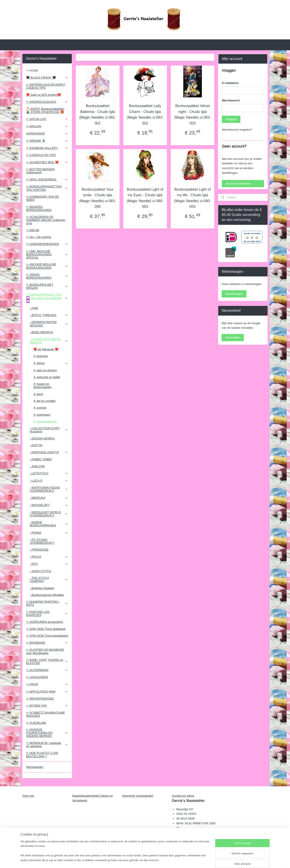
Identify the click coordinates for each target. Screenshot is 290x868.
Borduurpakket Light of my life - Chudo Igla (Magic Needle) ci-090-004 (192, 198)
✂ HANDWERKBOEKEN (47, 244)
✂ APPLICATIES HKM (47, 692)
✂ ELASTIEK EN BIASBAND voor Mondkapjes (45, 651)
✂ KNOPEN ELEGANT (47, 102)
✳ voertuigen (42, 415)
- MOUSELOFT (49, 505)
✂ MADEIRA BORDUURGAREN (39, 208)
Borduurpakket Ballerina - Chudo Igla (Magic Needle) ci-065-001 (98, 115)
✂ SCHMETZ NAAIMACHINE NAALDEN (45, 714)
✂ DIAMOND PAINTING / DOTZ (47, 603)
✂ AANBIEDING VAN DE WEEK (42, 198)
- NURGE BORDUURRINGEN (49, 524)
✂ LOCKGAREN (37, 677)
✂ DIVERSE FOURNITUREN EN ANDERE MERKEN (47, 733)
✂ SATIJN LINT (47, 119)
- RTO (49, 564)
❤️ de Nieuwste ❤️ (46, 349)
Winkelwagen (234, 294)
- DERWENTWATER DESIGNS (49, 324)
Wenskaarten (35, 767)
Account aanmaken (238, 183)
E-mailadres (230, 83)
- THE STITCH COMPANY (49, 579)
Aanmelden (233, 337)
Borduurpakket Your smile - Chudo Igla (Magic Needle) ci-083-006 (98, 198)
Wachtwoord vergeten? (237, 130)
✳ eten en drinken (45, 370)
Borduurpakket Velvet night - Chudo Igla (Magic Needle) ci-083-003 (192, 115)
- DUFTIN (36, 445)
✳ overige (40, 408)
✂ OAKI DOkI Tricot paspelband (47, 636)
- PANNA (49, 533)
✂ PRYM (47, 684)
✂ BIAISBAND (47, 643)
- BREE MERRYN (41, 332)
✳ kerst (38, 394)
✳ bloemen (41, 356)
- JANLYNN (37, 466)
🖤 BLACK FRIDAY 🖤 (47, 78)
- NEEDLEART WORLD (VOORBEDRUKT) (49, 514)
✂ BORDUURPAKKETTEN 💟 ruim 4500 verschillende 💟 (47, 298)
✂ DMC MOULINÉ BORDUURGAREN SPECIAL (47, 254)
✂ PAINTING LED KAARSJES (47, 613)
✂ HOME (32, 71)
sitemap (134, 860)
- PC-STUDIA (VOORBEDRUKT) (42, 541)
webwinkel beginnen (157, 860)
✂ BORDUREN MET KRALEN (47, 286)
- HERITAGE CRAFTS (49, 452)
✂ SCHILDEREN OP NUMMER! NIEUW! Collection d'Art (46, 220)
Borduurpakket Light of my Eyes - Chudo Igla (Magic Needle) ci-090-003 (145, 198)
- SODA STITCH (40, 571)
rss (142, 860)
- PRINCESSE (39, 550)
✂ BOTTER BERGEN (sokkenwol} (40, 171)
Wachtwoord (231, 100)
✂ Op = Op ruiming (39, 237)
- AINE (34, 308)
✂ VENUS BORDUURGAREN (47, 276)
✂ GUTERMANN (47, 670)
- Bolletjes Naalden (42, 588)
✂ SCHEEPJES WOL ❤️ (47, 162)
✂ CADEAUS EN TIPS (41, 155)
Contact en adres (183, 796)
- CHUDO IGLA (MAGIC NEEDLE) (49, 341)
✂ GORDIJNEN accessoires (45, 622)
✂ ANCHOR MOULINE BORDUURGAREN (47, 266)
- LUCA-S (49, 481)
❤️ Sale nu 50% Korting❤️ (43, 95)
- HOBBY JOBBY (41, 459)
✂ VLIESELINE (36, 723)
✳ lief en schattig (44, 401)
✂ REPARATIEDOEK (40, 699)
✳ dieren (51, 363)
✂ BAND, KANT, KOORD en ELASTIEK (47, 661)
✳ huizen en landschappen (42, 385)
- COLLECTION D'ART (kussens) (49, 430)
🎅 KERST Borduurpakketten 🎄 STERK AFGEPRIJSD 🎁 (45, 110)
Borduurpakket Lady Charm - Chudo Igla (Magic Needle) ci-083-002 (145, 115)
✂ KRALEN (47, 126)
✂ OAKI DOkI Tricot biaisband (46, 629)
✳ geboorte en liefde (47, 377)
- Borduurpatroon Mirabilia (47, 595)
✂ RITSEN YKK (47, 706)
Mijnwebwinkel (192, 860)
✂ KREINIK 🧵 (47, 141)
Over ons (28, 796)
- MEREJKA (49, 498)
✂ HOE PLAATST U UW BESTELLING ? (42, 754)
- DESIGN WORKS (42, 438)
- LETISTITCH (49, 473)
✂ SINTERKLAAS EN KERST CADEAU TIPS (46, 86)
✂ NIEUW (33, 230)
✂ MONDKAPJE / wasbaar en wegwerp (47, 745)
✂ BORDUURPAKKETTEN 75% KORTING (47, 188)
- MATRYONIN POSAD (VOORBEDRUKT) (49, 489)
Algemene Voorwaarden (138, 796)
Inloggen (231, 119)
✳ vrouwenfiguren (45, 421)
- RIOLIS (49, 557)
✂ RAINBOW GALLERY (47, 148)
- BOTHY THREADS (49, 315)
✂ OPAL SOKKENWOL (47, 180)
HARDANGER (47, 134)
